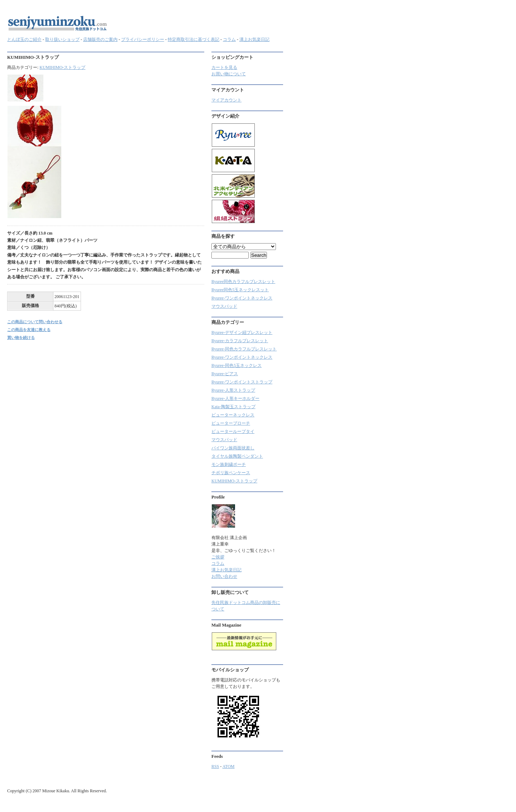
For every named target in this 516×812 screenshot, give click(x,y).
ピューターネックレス (233, 415)
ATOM (229, 766)
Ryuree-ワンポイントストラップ (242, 382)
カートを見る (224, 67)
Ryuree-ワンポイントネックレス (242, 298)
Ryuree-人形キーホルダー (235, 398)
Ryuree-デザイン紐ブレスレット (242, 332)
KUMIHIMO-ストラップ (62, 67)
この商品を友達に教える (29, 330)
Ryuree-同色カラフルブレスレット (244, 349)
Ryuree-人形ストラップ (233, 390)
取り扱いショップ (62, 39)
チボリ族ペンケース (231, 473)
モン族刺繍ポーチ (229, 464)
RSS (215, 766)
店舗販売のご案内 (100, 39)
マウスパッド (224, 306)
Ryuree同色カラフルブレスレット (243, 282)
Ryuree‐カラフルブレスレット (240, 341)
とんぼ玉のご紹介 (24, 39)
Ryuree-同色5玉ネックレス (236, 365)
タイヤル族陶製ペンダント (237, 456)
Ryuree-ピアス (225, 374)
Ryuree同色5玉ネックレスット (240, 290)
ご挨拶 (218, 557)
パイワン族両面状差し (233, 448)
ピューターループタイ (233, 431)
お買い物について (229, 74)
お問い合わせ (224, 576)
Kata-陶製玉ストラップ (233, 407)
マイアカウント (226, 100)
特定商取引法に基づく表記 (193, 39)
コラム (229, 39)
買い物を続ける (21, 337)
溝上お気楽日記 (254, 39)
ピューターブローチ (231, 423)
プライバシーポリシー (143, 39)
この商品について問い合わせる (35, 322)
